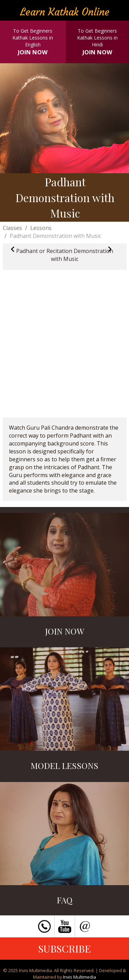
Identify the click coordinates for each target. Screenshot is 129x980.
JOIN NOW (33, 52)
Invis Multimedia (79, 977)
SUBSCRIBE (64, 948)
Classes (12, 228)
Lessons (41, 228)
